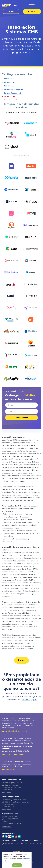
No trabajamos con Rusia (11, 824)
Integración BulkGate (10, 805)
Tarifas (4, 822)
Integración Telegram (10, 786)
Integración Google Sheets (12, 782)
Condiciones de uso (9, 816)
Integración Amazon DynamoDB (14, 799)
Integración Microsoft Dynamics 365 (16, 803)
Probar (21, 660)
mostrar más (7, 793)
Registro (32, 11)
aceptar (17, 865)
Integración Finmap (9, 801)
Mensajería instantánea (13, 90)
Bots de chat (9, 86)
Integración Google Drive (11, 788)
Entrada (11, 11)
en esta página (29, 700)
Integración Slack (8, 790)
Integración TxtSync (9, 807)
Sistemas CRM (10, 82)
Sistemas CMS (9, 97)
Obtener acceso (21, 418)
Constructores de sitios (13, 93)
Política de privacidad (10, 818)
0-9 (3, 845)
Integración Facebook (10, 784)
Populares (8, 79)
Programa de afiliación (10, 820)
